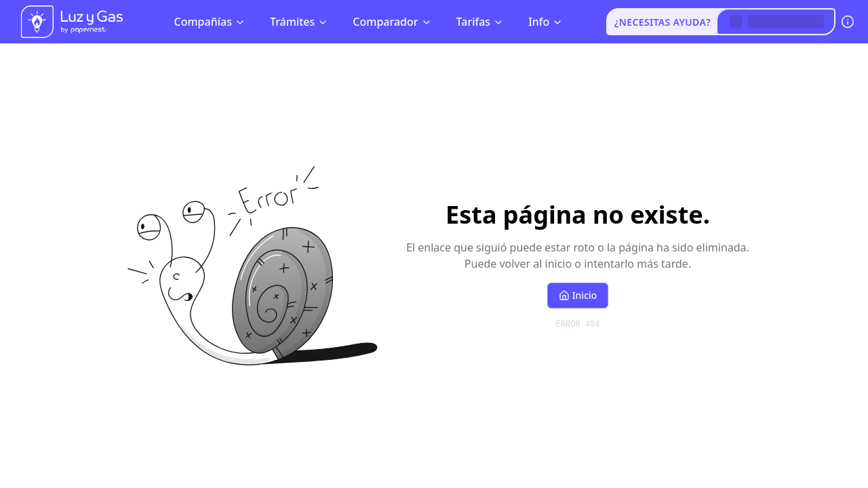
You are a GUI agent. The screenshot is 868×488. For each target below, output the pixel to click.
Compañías (209, 22)
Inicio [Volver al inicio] (578, 295)
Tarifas (480, 22)
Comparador (392, 22)
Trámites (299, 22)
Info (546, 22)
